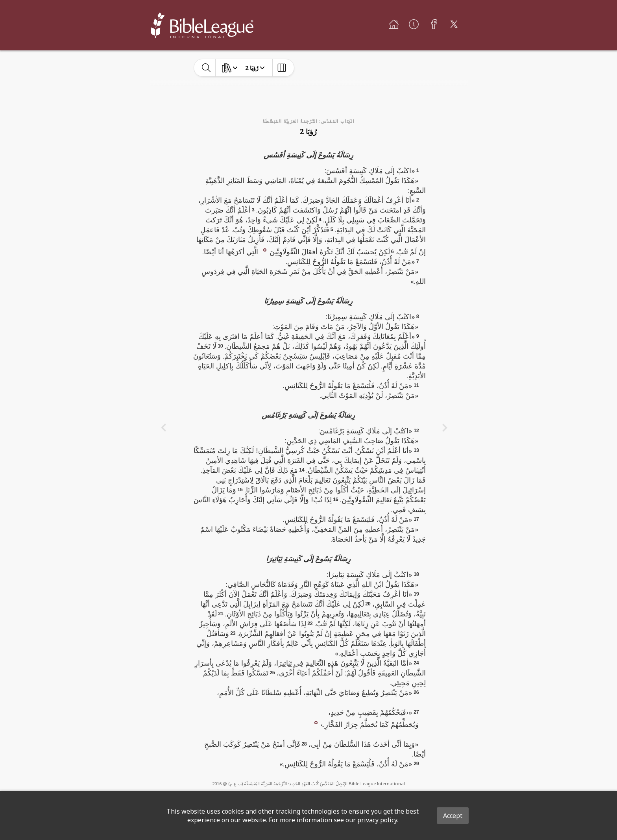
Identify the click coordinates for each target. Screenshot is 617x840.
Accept (453, 816)
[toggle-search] (206, 68)
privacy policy (377, 820)
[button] (265, 249)
